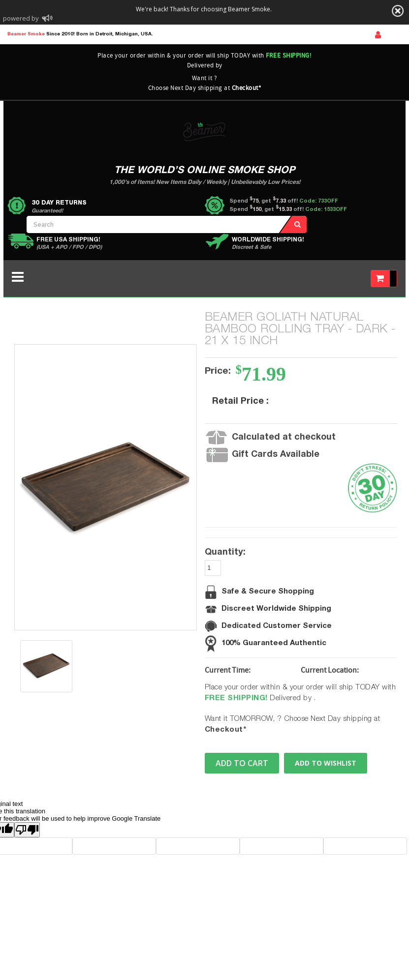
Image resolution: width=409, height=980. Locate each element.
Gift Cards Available (276, 455)
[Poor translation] (27, 830)
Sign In (378, 35)
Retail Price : (240, 402)
